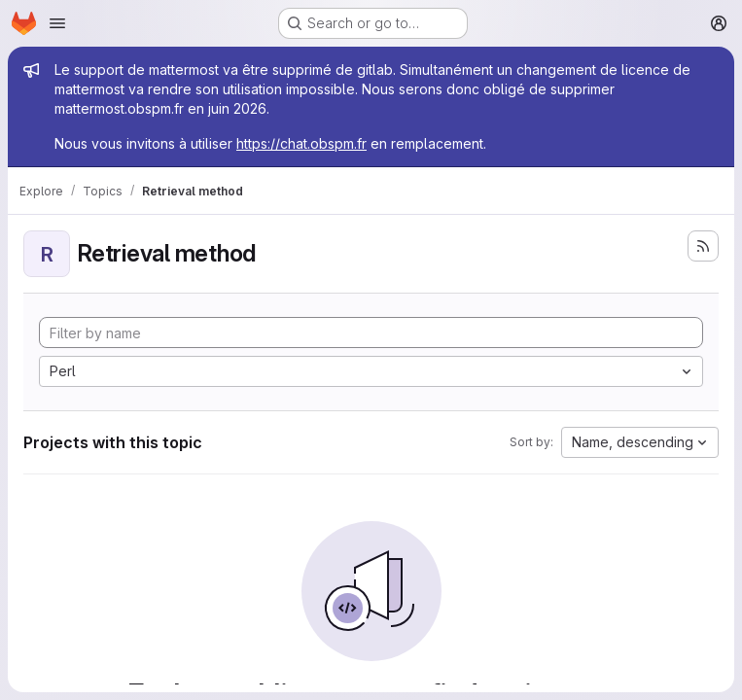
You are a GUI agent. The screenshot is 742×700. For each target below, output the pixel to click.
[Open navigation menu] (57, 23)
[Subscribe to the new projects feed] (703, 246)
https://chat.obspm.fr (301, 143)
